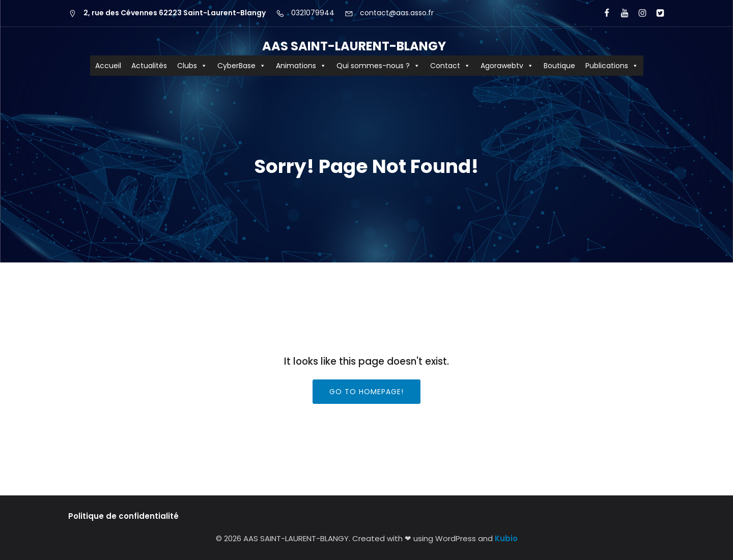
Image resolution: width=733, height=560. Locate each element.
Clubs (192, 66)
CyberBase (242, 66)
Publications (612, 66)
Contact (450, 66)
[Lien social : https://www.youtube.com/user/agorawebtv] (620, 13)
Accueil (108, 66)
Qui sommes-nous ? (378, 66)
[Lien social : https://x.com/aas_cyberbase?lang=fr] (656, 13)
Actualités (149, 66)
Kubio (506, 538)
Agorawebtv (507, 66)
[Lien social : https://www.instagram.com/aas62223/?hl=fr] (638, 13)
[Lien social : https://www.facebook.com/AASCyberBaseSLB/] (602, 13)
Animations (301, 66)
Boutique (559, 66)
